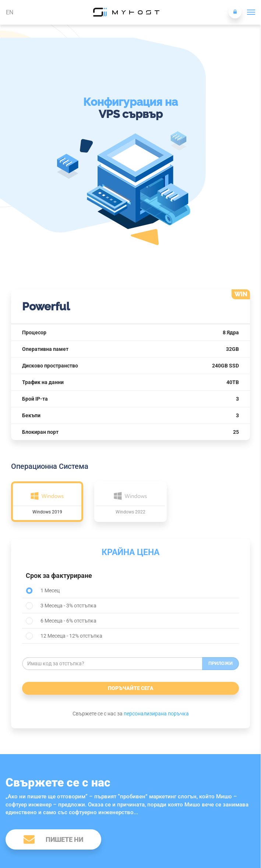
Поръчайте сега (131, 688)
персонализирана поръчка (156, 714)
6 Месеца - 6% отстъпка (61, 621)
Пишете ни (53, 839)
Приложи (221, 663)
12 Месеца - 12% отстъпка (64, 636)
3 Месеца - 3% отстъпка (61, 606)
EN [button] (10, 12)
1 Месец (43, 591)
